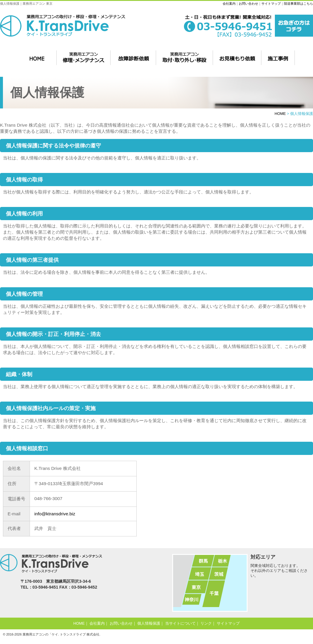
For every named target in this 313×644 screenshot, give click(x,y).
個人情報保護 (149, 623)
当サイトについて (180, 623)
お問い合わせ (248, 4)
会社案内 (229, 4)
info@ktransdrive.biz (55, 514)
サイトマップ (271, 4)
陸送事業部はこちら (298, 4)
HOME (280, 114)
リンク (206, 623)
